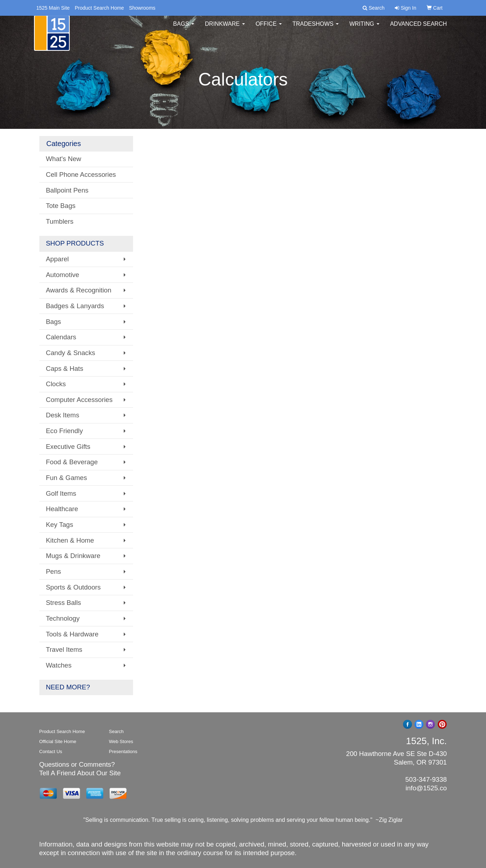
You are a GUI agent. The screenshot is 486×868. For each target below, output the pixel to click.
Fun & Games (66, 478)
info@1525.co (426, 788)
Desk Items (62, 415)
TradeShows (316, 28)
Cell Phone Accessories (81, 174)
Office (269, 28)
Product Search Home (99, 8)
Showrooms (142, 8)
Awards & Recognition (78, 290)
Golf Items (61, 493)
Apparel (57, 259)
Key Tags (59, 525)
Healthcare (62, 509)
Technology (63, 618)
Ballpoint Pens (67, 190)
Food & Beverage (72, 462)
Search (116, 731)
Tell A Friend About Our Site (80, 773)
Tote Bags (61, 206)
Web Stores (121, 741)
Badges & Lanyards (75, 306)
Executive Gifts (68, 447)
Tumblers (60, 221)
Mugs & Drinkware (73, 556)
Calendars (61, 337)
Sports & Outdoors (73, 587)
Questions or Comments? (77, 764)
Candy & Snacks (70, 353)
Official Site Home (58, 741)
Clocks (56, 384)
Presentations (123, 751)
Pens (53, 571)
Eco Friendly (64, 431)
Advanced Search (419, 28)
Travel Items (64, 649)
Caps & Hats (65, 368)
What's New (63, 159)
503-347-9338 (426, 779)
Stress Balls (63, 603)
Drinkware (225, 28)
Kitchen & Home (70, 540)
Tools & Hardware (72, 634)
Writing (364, 28)
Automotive (62, 275)
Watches (59, 665)
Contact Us (51, 751)
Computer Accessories (79, 400)
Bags (184, 28)
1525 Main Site (53, 8)
